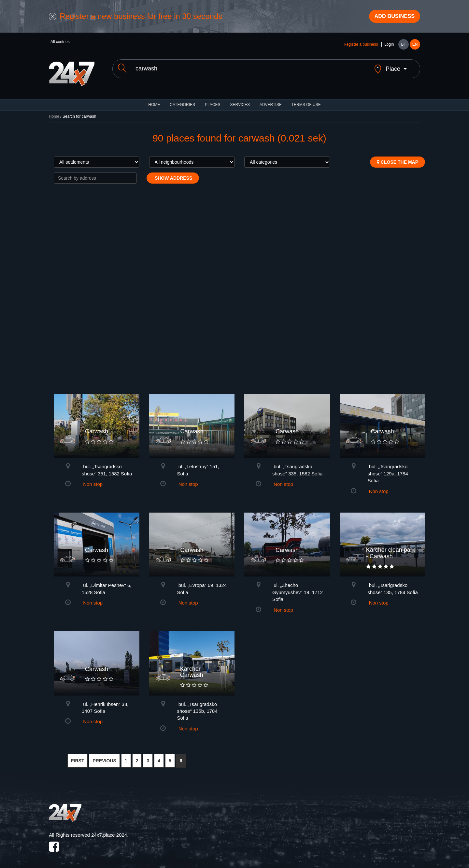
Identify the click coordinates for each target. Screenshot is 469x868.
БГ (403, 46)
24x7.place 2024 (109, 831)
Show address (173, 174)
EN (415, 46)
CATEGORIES (182, 101)
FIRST (78, 757)
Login (389, 46)
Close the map (398, 158)
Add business (391, 17)
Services (240, 101)
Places (213, 101)
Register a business (361, 46)
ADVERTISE (271, 101)
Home (54, 113)
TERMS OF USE (306, 101)
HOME (154, 101)
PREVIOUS (104, 757)
